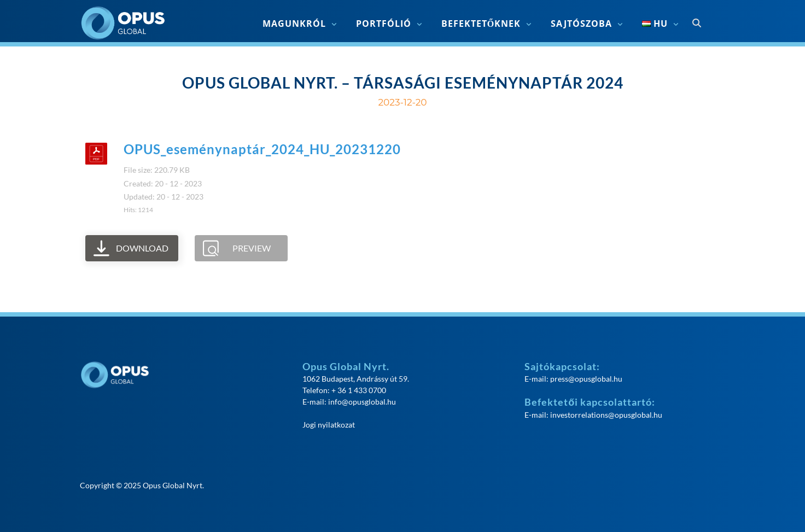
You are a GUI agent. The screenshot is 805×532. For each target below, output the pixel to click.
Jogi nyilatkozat (329, 425)
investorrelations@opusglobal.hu (606, 415)
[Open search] (697, 24)
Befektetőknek (481, 24)
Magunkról (294, 24)
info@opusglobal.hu (362, 402)
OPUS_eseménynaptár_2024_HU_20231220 (262, 149)
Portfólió (384, 24)
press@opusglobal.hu (586, 379)
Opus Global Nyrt (173, 485)
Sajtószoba (581, 24)
